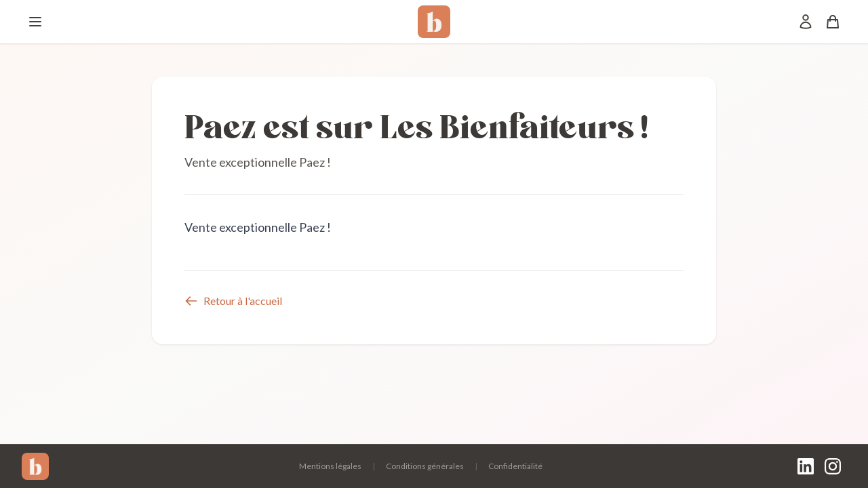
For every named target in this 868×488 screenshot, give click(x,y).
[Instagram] (833, 466)
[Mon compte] (806, 22)
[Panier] (833, 22)
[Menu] (35, 22)
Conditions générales (425, 466)
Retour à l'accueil (233, 301)
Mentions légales (330, 466)
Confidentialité (515, 466)
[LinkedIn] (806, 466)
